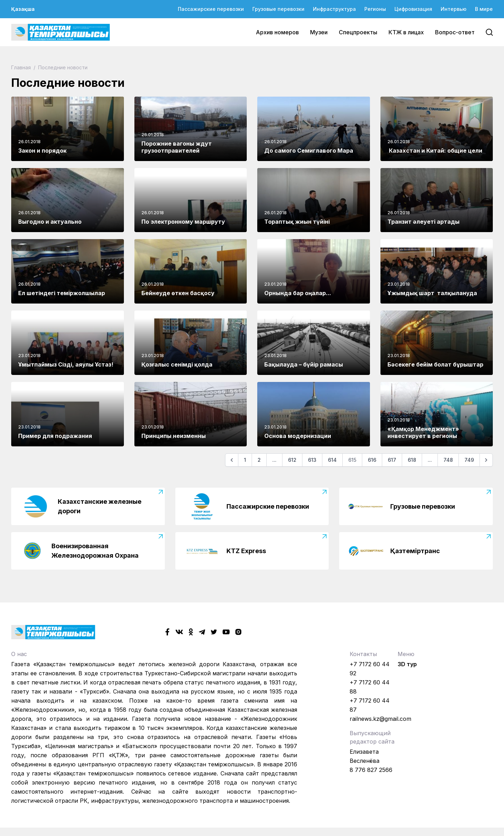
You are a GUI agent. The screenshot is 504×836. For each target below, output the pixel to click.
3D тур (407, 664)
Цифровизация (413, 9)
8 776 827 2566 (371, 770)
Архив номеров (277, 32)
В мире (484, 9)
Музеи (319, 32)
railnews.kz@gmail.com (380, 719)
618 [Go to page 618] (412, 460)
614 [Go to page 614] (332, 460)
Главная (22, 67)
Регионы (375, 9)
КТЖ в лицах (406, 32)
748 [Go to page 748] (448, 460)
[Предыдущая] (232, 460)
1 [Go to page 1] (245, 460)
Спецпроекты (358, 32)
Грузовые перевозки (278, 9)
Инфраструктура (334, 9)
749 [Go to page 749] (469, 460)
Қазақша (23, 9)
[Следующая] (486, 460)
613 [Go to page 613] (312, 460)
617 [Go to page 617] (392, 460)
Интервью (454, 9)
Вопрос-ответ (455, 32)
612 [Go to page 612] (292, 460)
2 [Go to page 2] (259, 460)
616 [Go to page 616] (372, 460)
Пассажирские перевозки (211, 9)
